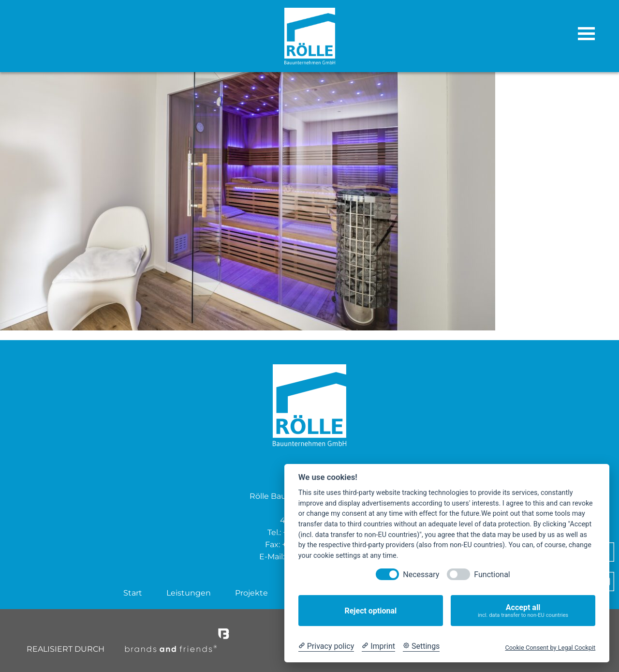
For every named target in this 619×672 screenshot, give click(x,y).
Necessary (421, 575)
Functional (492, 575)
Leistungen (189, 593)
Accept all (523, 611)
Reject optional (370, 611)
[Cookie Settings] (421, 646)
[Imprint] (378, 646)
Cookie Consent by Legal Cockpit (550, 648)
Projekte (251, 593)
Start (133, 593)
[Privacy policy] (326, 646)
